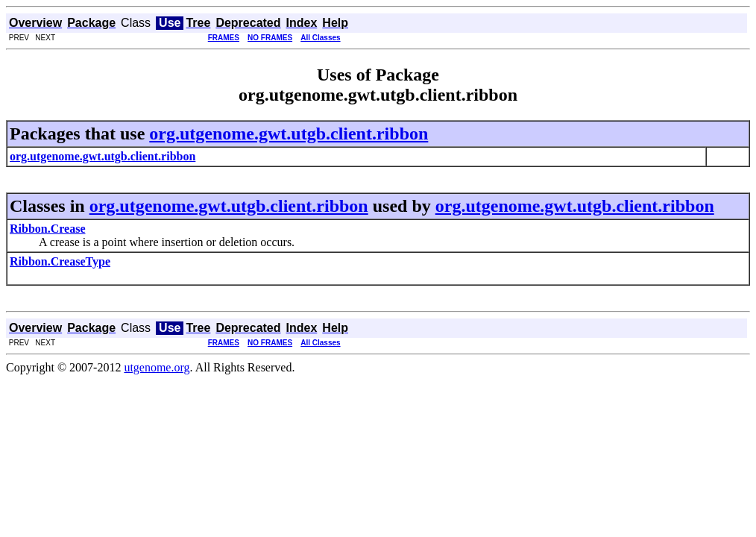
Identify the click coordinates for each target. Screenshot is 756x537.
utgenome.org (157, 367)
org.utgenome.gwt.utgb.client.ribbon (289, 134)
